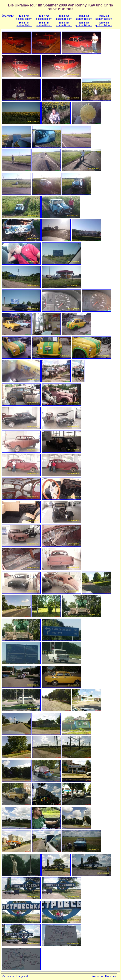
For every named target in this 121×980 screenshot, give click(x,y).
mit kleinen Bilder (23, 17)
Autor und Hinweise (104, 976)
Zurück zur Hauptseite (16, 976)
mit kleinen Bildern (44, 17)
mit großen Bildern (24, 24)
